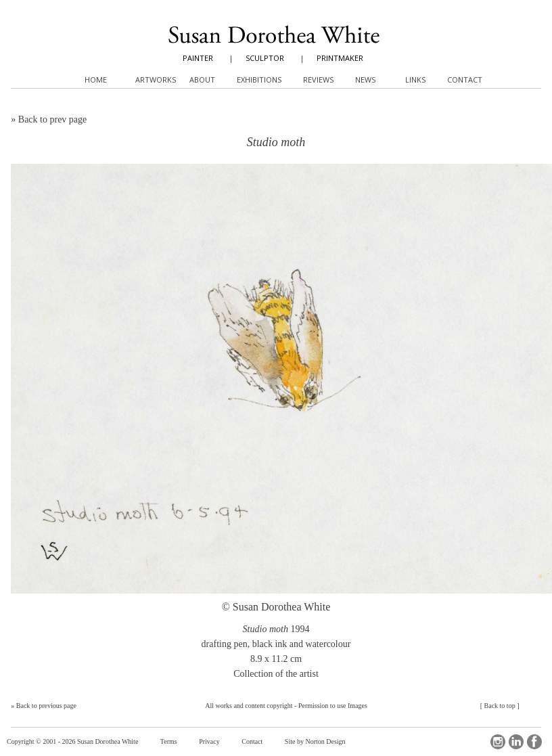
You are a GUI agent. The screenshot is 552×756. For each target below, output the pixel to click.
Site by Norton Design (315, 741)
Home (96, 80)
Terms (169, 741)
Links (415, 80)
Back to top (500, 706)
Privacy (209, 741)
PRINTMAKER (340, 58)
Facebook (534, 742)
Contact (252, 741)
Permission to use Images (333, 706)
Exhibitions (259, 80)
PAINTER (198, 58)
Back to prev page (52, 119)
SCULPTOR (265, 58)
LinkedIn (516, 742)
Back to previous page (46, 706)
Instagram (498, 742)
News (365, 80)
